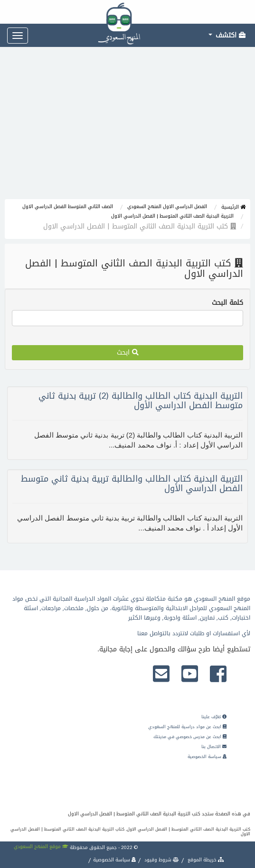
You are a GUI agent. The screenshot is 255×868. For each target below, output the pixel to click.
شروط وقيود (161, 860)
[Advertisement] (127, 128)
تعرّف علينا (214, 717)
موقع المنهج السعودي (41, 846)
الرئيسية (233, 207)
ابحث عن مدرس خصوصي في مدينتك (190, 737)
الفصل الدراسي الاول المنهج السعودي (167, 206)
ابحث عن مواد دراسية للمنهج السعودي (187, 727)
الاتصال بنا (214, 747)
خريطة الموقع (205, 860)
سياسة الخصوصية (207, 757)
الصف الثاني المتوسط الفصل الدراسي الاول (68, 206)
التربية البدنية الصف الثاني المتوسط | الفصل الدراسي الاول (172, 216)
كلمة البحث (227, 303)
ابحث (128, 352)
